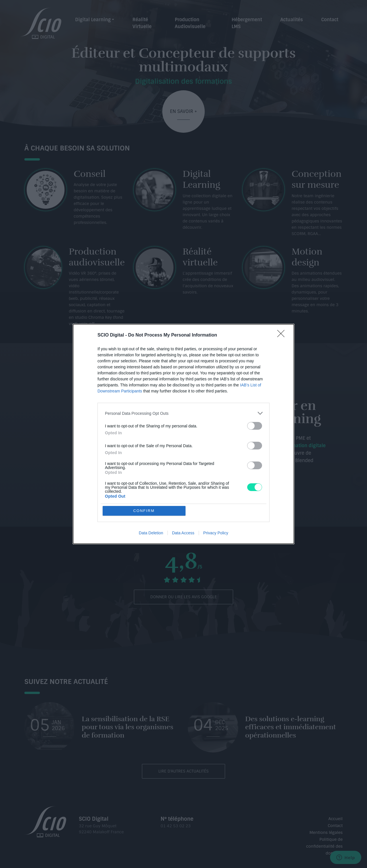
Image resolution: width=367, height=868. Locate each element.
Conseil (90, 174)
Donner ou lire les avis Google (183, 597)
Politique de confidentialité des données (324, 846)
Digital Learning (201, 179)
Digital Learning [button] (93, 20)
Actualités (292, 20)
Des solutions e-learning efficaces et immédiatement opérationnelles (291, 727)
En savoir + (184, 111)
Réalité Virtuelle (142, 23)
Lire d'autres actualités (183, 771)
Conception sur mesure (317, 179)
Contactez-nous (255, 488)
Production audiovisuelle (97, 257)
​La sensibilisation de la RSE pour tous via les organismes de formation (127, 727)
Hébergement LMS (247, 23)
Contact (330, 20)
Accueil (335, 819)
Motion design (307, 257)
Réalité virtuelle (200, 257)
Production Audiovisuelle (190, 23)
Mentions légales (326, 832)
